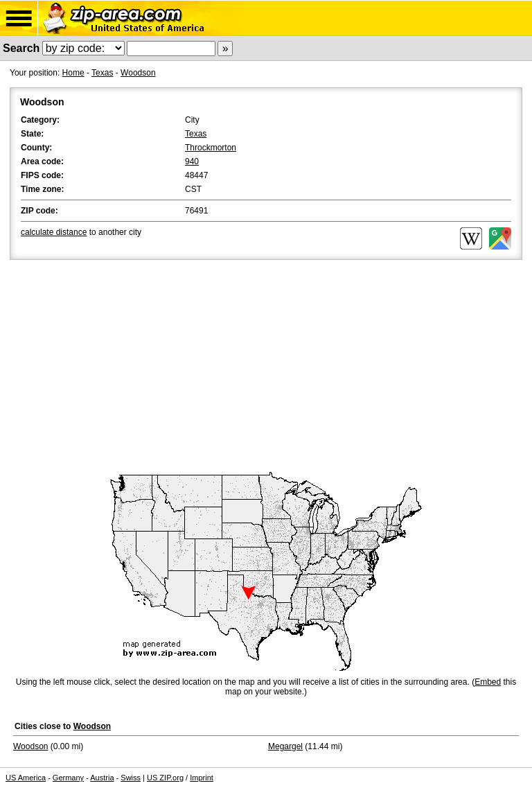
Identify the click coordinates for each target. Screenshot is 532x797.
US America (26, 778)
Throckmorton (211, 148)
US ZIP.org (165, 778)
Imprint (202, 778)
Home (73, 73)
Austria (102, 778)
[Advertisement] (266, 367)
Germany (68, 778)
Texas (102, 73)
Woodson (138, 73)
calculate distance (54, 232)
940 (192, 161)
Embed (488, 682)
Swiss (131, 778)
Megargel (285, 746)
